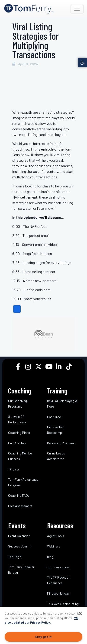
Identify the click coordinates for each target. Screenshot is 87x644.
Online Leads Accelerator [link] (56, 456)
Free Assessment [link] (20, 506)
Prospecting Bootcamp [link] (56, 430)
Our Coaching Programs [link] (18, 404)
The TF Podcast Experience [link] (58, 580)
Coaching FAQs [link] (19, 495)
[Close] (80, 613)
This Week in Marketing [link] (63, 604)
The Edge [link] (15, 557)
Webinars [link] (54, 546)
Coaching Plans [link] (19, 433)
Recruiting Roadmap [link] (61, 443)
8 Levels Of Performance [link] (17, 419)
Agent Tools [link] (56, 536)
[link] (82, 63)
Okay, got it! (43, 637)
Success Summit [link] (20, 546)
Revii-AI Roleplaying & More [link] (62, 404)
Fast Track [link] (55, 417)
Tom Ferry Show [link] (58, 567)
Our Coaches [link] (17, 443)
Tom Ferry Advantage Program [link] (23, 482)
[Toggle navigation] (77, 9)
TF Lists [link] (14, 469)
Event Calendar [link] (19, 536)
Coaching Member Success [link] (21, 456)
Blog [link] (50, 557)
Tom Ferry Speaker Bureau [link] (21, 570)
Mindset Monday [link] (58, 593)
